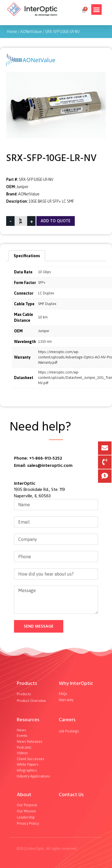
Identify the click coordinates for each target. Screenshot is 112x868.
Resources (28, 720)
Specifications (27, 256)
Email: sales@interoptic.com (43, 465)
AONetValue (31, 32)
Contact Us (71, 795)
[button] (97, 10)
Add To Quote (56, 221)
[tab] (27, 256)
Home (12, 32)
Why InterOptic (76, 683)
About (24, 795)
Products (27, 683)
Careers (67, 720)
